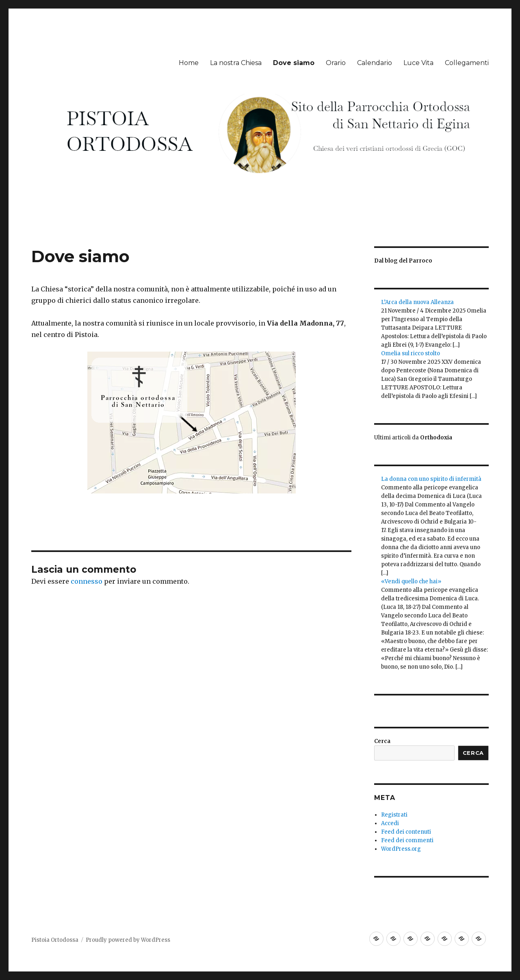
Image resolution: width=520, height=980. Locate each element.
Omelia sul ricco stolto (411, 353)
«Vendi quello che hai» (411, 581)
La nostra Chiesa (236, 63)
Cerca (382, 741)
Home (189, 63)
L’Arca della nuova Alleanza (417, 302)
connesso (87, 581)
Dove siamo (294, 63)
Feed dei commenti (407, 840)
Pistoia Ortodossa (55, 940)
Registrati (394, 815)
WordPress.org (401, 849)
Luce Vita (418, 63)
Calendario (375, 63)
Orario (336, 63)
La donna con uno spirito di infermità (431, 479)
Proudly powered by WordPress (128, 940)
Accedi (390, 823)
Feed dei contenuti (406, 832)
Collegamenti (467, 63)
